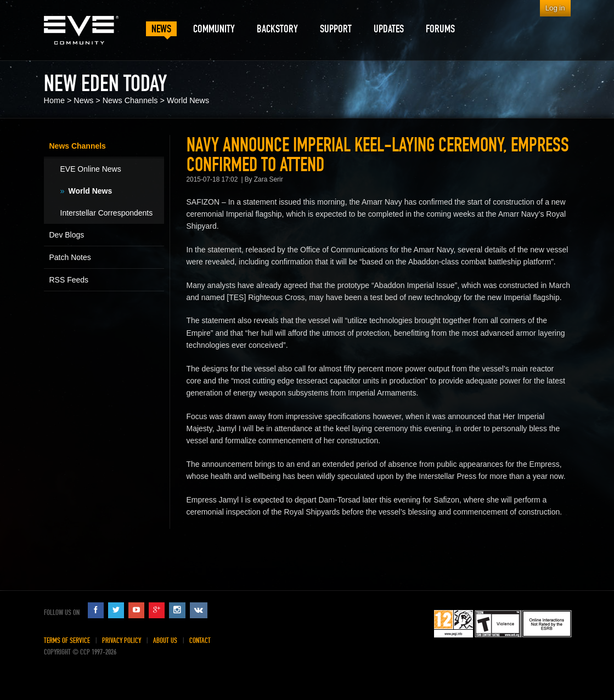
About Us (165, 640)
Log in (555, 8)
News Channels (130, 100)
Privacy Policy (122, 640)
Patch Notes (70, 257)
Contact (200, 640)
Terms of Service (67, 640)
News (83, 100)
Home (54, 100)
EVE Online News (91, 169)
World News (188, 100)
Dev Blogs (67, 235)
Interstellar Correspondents (107, 213)
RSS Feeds (69, 280)
